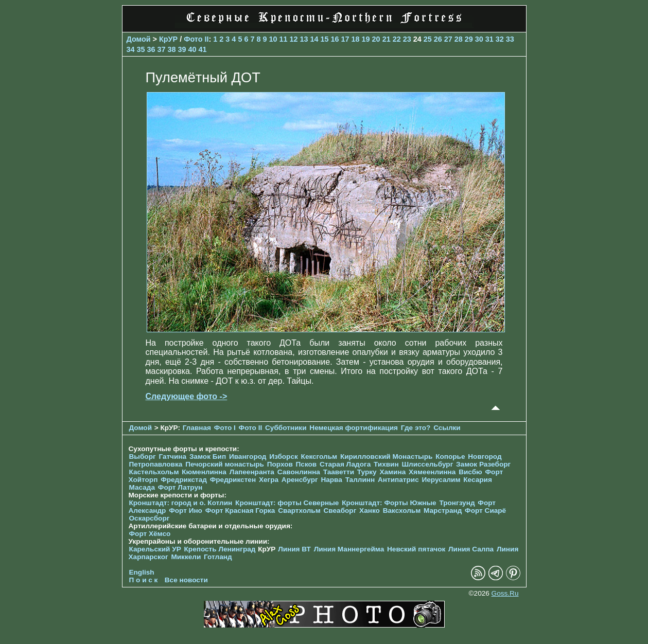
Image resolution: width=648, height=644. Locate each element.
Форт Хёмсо (150, 534)
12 (293, 39)
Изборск (284, 457)
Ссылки (447, 428)
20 (376, 39)
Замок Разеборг (483, 464)
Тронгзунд (457, 503)
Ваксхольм (402, 511)
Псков (307, 464)
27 (448, 39)
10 (273, 39)
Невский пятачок (416, 549)
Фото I (225, 428)
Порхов (280, 464)
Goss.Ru (505, 593)
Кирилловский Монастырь (386, 457)
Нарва (331, 480)
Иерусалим (441, 480)
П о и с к (144, 580)
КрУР (168, 39)
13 (304, 39)
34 (131, 49)
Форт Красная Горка (240, 511)
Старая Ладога (345, 464)
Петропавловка (156, 464)
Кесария (478, 480)
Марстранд (443, 511)
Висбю (470, 472)
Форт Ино (186, 511)
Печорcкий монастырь (225, 464)
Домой (139, 39)
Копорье (450, 457)
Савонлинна (299, 472)
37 (162, 49)
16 (335, 39)
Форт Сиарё (485, 511)
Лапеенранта (252, 472)
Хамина (392, 472)
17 (345, 39)
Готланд (218, 557)
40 (192, 49)
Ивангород (248, 457)
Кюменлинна (204, 472)
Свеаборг (340, 511)
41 (203, 49)
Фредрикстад (184, 480)
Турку (367, 472)
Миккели (186, 557)
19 (366, 39)
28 (459, 39)
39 (182, 49)
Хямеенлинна (432, 472)
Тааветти (339, 472)
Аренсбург (300, 480)
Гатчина (172, 457)
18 (356, 39)
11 (283, 39)
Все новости (186, 580)
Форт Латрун (180, 487)
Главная (197, 428)
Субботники (286, 428)
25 (428, 39)
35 (141, 49)
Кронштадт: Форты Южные (389, 503)
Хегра (269, 480)
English (142, 572)
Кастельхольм (154, 472)
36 (151, 49)
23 (407, 39)
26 (438, 39)
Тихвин (386, 464)
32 (500, 39)
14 (314, 39)
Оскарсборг (150, 518)
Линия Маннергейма (349, 549)
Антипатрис (398, 480)
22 (397, 39)
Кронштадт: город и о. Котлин (181, 503)
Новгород (485, 457)
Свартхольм (299, 511)
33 (510, 39)
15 (325, 39)
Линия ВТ (294, 549)
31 (489, 39)
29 (469, 39)
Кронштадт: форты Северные (287, 503)
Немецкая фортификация (354, 428)
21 (387, 39)
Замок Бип (208, 457)
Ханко (370, 511)
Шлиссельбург (427, 464)
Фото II (196, 39)
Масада (142, 487)
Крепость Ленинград (220, 549)
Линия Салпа (471, 549)
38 (172, 49)
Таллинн (360, 480)
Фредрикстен (233, 480)
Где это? (416, 428)
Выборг (143, 457)
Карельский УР (155, 549)
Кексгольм (319, 457)
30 (479, 39)
